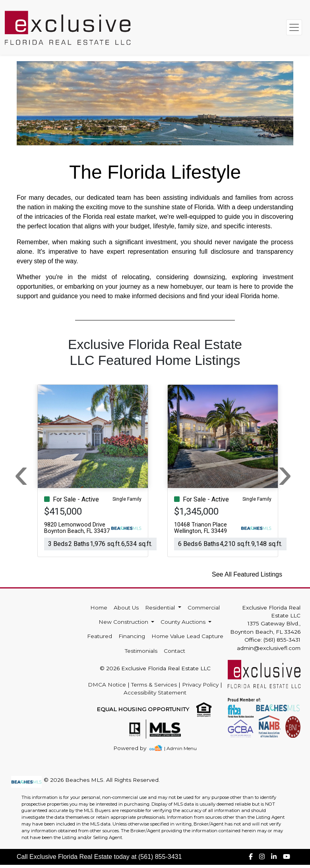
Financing (132, 636)
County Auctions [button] (184, 622)
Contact (174, 651)
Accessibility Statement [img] (155, 692)
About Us (126, 608)
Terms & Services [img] (154, 685)
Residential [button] (161, 608)
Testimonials (141, 651)
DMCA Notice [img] (107, 685)
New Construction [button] (124, 622)
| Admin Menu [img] (180, 748)
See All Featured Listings (247, 574)
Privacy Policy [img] (200, 685)
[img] (135, 748)
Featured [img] (100, 636)
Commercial (204, 608)
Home (99, 608)
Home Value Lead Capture (187, 636)
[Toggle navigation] (294, 27)
